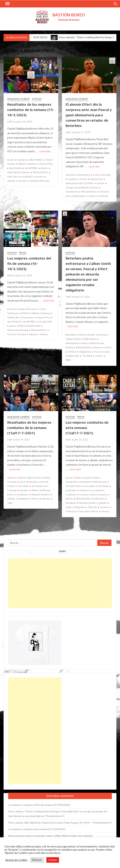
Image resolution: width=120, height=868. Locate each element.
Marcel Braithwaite (30, 326)
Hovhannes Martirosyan (93, 482)
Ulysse (35, 499)
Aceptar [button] (53, 860)
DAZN (25, 313)
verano (99, 356)
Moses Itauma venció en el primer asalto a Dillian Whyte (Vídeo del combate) (50, 836)
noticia (108, 347)
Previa (23, 253)
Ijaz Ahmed (15, 168)
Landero (24, 490)
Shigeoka (23, 499)
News (98, 347)
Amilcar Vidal (25, 478)
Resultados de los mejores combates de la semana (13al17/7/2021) (29, 428)
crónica (83, 179)
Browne (32, 309)
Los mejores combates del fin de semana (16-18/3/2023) (29, 263)
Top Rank (87, 356)
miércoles (99, 499)
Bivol (82, 335)
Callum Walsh (35, 160)
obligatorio (85, 352)
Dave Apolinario (28, 482)
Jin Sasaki (37, 486)
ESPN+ (90, 183)
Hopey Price (46, 164)
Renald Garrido (87, 503)
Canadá (72, 179)
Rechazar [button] (37, 860)
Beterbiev (85, 175)
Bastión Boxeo (69, 15)
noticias (72, 352)
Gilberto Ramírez (27, 164)
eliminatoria (96, 179)
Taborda (92, 507)
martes (103, 494)
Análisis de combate (18, 99)
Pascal (103, 192)
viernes (22, 181)
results (40, 176)
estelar (100, 183)
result (91, 196)
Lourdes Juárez (88, 494)
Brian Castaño (83, 478)
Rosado (22, 334)
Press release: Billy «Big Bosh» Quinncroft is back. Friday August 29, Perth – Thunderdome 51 (60, 823)
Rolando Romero (41, 494)
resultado (103, 196)
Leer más (45, 151)
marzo (85, 343)
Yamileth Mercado (39, 181)
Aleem (11, 478)
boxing (21, 160)
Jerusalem (23, 486)
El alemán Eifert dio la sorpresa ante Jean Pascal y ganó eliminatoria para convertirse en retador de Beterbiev (89, 115)
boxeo (11, 160)
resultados (27, 176)
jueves (44, 168)
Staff (10, 122)
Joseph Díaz (45, 321)
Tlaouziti (83, 511)
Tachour (104, 507)
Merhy (35, 490)
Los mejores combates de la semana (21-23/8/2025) (37, 829)
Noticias (37, 99)
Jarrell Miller (31, 168)
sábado (33, 334)
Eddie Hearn (90, 339)
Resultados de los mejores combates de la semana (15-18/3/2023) (31, 110)
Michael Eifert (41, 172)
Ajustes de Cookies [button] (16, 860)
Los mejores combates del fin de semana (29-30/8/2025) (39, 805)
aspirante (71, 175)
